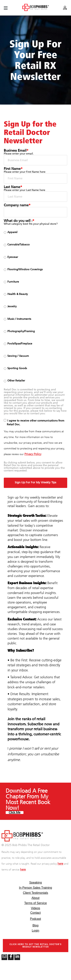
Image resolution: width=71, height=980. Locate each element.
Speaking (35, 883)
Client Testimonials (35, 893)
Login (35, 931)
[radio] (35, 232)
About (36, 898)
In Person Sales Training (35, 888)
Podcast (36, 919)
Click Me (15, 813)
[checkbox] (35, 307)
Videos (35, 908)
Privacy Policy (33, 454)
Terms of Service (35, 903)
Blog (35, 925)
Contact (35, 913)
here (60, 864)
